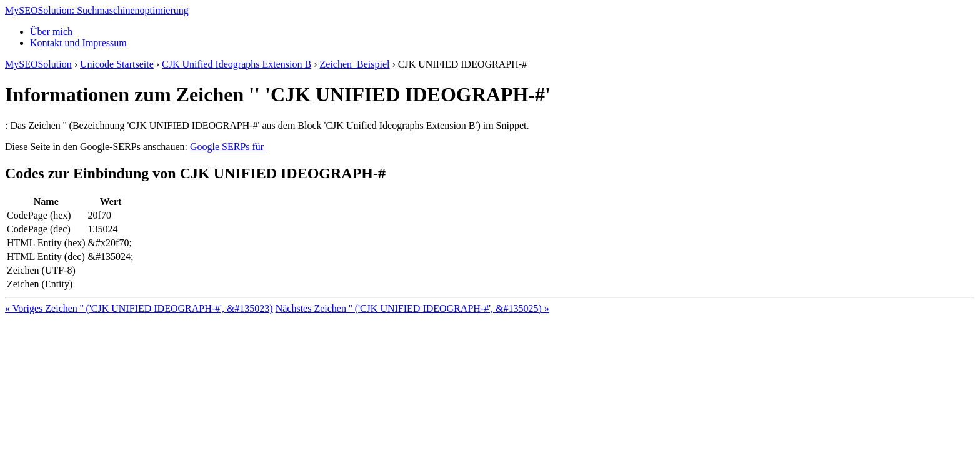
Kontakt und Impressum (78, 43)
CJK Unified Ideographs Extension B (237, 64)
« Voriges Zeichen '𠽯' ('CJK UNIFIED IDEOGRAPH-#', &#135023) (139, 308)
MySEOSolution (38, 64)
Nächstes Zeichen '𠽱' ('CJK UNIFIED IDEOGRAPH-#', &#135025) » (412, 308)
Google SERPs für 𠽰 (228, 147)
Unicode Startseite (117, 64)
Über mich (51, 32)
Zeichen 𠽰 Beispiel (355, 64)
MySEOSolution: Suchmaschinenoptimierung (97, 10)
